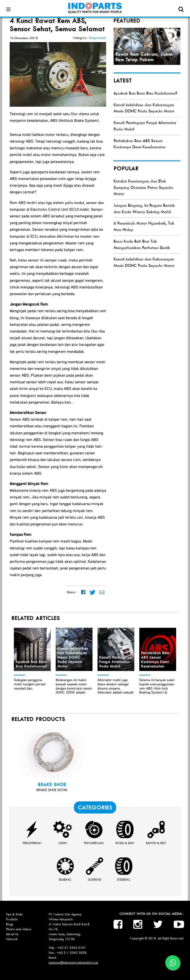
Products (12, 919)
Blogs (10, 924)
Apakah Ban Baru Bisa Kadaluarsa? (145, 93)
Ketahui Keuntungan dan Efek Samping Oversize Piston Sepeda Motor (143, 187)
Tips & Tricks (14, 914)
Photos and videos (19, 929)
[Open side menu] (8, 6)
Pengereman (98, 38)
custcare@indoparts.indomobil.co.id (73, 963)
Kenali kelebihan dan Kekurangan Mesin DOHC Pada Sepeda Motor (73, 657)
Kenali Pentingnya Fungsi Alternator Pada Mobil (115, 662)
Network (12, 939)
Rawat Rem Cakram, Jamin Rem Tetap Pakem (144, 57)
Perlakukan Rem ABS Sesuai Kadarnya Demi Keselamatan (155, 660)
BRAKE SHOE (52, 785)
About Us (12, 934)
